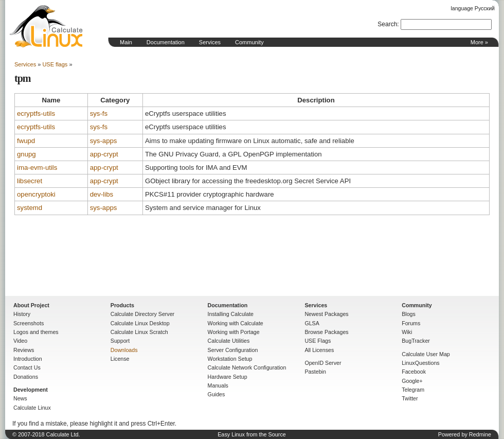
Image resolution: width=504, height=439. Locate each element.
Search (387, 24)
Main (126, 42)
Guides (217, 394)
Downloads (124, 350)
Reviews (24, 350)
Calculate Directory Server (142, 314)
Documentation (166, 42)
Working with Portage (234, 332)
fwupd (26, 141)
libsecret (30, 181)
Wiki (407, 332)
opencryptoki (36, 194)
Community (249, 42)
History (22, 314)
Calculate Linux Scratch (139, 332)
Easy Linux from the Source (252, 434)
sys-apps (104, 141)
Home (46, 26)
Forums (411, 323)
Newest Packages (326, 314)
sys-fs (99, 113)
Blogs (409, 314)
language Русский (473, 8)
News (20, 398)
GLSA (312, 323)
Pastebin (315, 372)
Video (20, 341)
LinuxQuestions (420, 363)
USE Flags (318, 341)
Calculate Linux (32, 408)
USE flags (55, 64)
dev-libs (102, 194)
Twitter (410, 398)
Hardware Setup (228, 377)
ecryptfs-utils (36, 113)
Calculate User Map (426, 354)
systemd (30, 208)
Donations (26, 377)
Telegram (413, 390)
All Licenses (319, 350)
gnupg (26, 154)
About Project (31, 305)
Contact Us (27, 367)
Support (120, 341)
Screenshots (29, 323)
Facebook (414, 372)
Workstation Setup (230, 359)
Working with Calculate (236, 323)
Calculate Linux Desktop (140, 323)
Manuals (218, 385)
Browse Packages (326, 332)
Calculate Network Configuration (247, 367)
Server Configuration (233, 350)
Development (31, 390)
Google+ (412, 381)
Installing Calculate (231, 314)
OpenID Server (323, 363)
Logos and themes (36, 332)
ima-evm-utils (37, 168)
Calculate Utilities (229, 341)
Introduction (28, 359)
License (120, 359)
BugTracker (416, 341)
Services (210, 42)
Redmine (480, 434)
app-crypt (104, 154)
